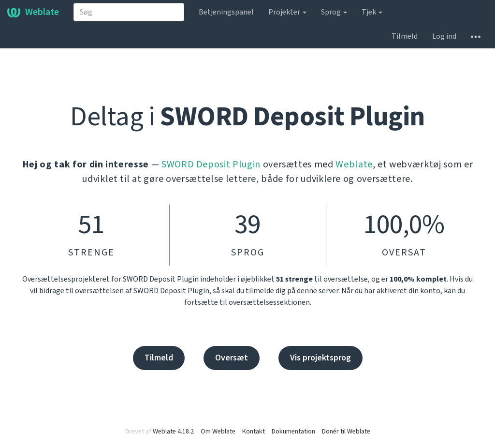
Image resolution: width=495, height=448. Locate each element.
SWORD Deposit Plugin (211, 164)
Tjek (372, 12)
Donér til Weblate (346, 432)
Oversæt (232, 358)
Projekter (287, 12)
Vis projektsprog (320, 358)
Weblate (33, 12)
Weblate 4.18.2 (173, 432)
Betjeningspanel (226, 12)
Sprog (334, 12)
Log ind (444, 36)
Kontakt (254, 432)
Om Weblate (218, 432)
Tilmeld (405, 36)
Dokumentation (293, 432)
